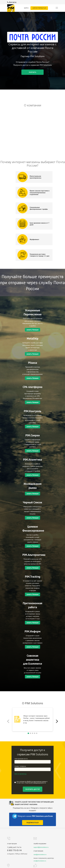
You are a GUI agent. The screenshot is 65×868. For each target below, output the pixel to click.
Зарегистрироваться (39, 8)
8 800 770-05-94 (14, 850)
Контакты (13, 2)
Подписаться (32, 823)
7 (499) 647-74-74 (14, 847)
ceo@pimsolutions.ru (40, 861)
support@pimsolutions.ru (41, 847)
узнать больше (33, 330)
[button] (57, 721)
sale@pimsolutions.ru (40, 854)
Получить (32, 72)
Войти (26, 8)
